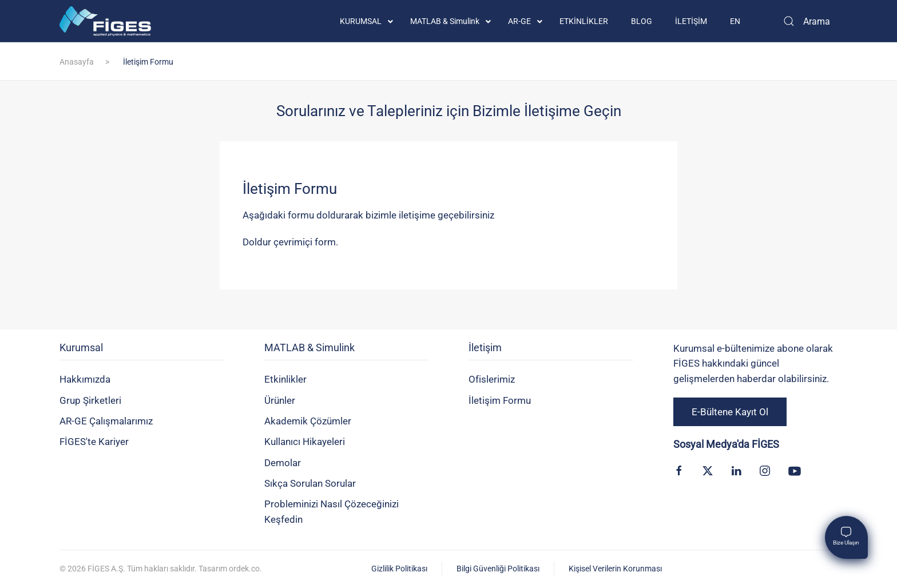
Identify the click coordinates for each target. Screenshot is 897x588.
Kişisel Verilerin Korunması (615, 569)
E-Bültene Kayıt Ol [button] (730, 412)
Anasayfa (77, 62)
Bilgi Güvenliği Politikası (498, 569)
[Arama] (806, 21)
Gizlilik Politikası (399, 569)
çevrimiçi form (305, 242)
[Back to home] (105, 21)
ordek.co (244, 569)
